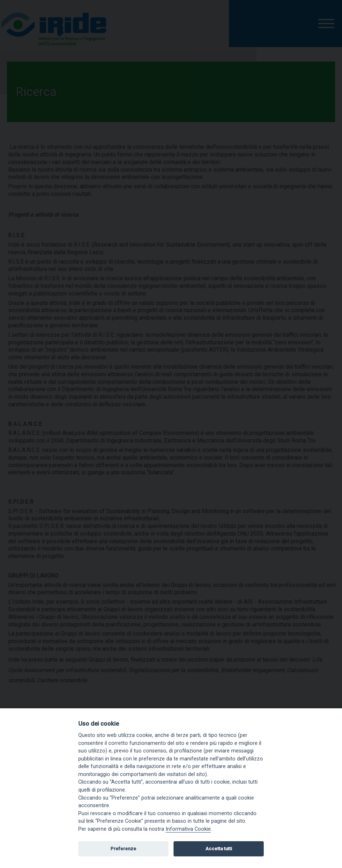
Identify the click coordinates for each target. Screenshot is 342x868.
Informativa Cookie (188, 829)
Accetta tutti (219, 849)
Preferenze (123, 849)
